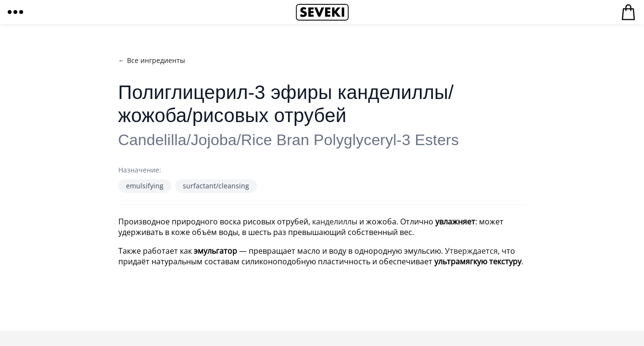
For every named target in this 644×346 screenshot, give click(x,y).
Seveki (322, 12)
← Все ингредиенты (152, 60)
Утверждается (471, 251)
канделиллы (335, 222)
